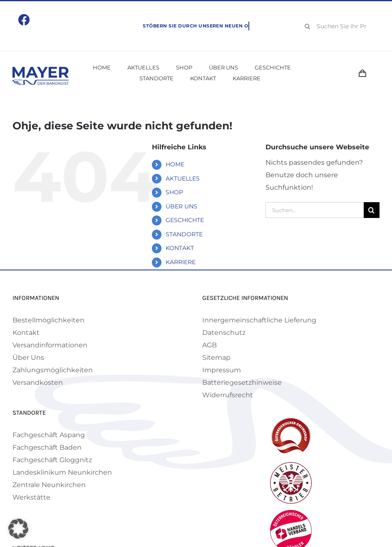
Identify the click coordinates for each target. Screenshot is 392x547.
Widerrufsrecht (228, 395)
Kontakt (26, 333)
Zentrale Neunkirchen (49, 485)
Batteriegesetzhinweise (242, 382)
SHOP (174, 192)
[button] (18, 529)
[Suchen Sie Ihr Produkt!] (339, 26)
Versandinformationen (50, 345)
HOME (175, 164)
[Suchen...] (315, 210)
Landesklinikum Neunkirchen (62, 472)
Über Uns (28, 358)
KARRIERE (181, 262)
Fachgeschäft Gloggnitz (52, 460)
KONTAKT (180, 248)
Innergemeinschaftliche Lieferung (259, 320)
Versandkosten (38, 382)
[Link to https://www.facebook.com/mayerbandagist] (24, 20)
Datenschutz (224, 333)
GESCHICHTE (185, 220)
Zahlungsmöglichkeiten (53, 370)
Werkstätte (31, 497)
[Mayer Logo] (41, 70)
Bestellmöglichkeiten (48, 320)
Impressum (222, 370)
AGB (210, 345)
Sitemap (216, 358)
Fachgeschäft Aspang (49, 435)
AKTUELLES (183, 178)
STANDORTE (184, 234)
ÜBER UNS (181, 206)
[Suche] (308, 26)
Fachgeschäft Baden (47, 447)
